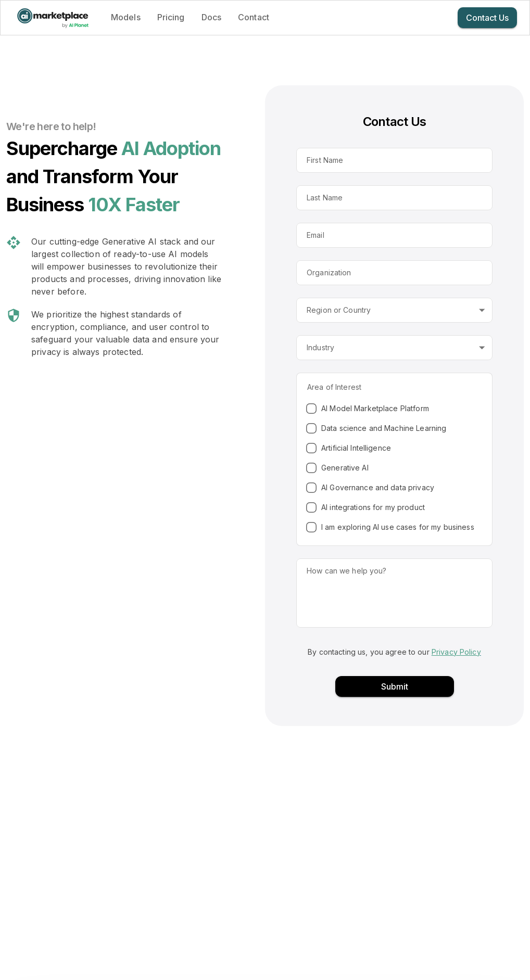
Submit (395, 686)
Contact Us (487, 18)
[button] (394, 310)
